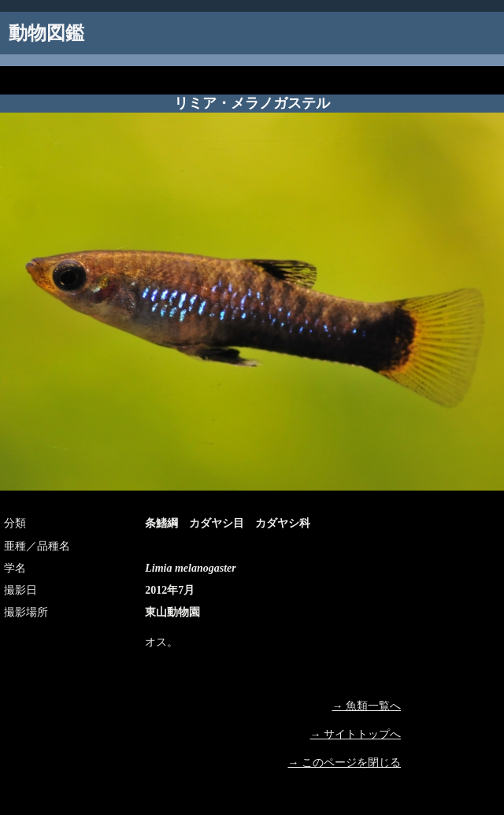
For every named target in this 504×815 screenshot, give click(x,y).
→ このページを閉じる (345, 763)
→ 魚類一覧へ (367, 706)
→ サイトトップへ (356, 734)
